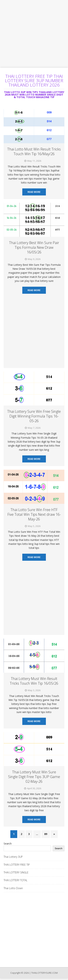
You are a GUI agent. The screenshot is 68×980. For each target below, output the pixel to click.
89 (46, 834)
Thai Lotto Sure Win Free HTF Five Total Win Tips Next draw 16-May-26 (34, 514)
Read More (34, 192)
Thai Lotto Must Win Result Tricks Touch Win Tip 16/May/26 (34, 151)
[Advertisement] (34, 34)
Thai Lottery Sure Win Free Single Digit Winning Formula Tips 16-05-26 (34, 416)
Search (8, 844)
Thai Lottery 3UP (13, 857)
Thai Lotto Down (13, 888)
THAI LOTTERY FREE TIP (17, 865)
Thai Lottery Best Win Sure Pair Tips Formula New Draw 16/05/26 (34, 247)
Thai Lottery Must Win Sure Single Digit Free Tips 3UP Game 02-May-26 (34, 777)
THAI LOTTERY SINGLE (16, 872)
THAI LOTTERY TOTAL (16, 880)
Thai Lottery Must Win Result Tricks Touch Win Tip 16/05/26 (34, 681)
